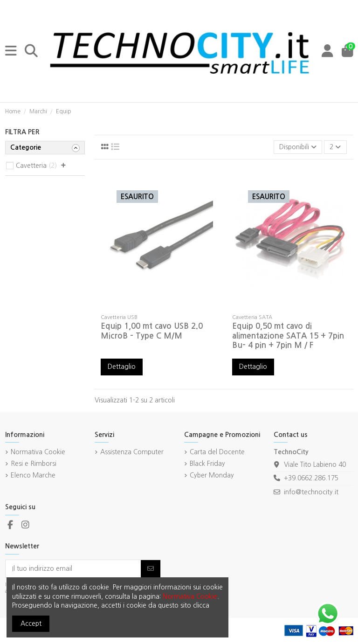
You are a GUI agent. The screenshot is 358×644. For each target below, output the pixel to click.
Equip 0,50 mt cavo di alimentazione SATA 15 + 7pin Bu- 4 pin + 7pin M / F (288, 336)
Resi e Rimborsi (34, 464)
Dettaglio (122, 367)
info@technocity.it (311, 492)
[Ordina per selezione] (298, 147)
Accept (31, 623)
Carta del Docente (217, 452)
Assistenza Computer (132, 452)
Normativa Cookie (38, 452)
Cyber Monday (212, 475)
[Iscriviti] (151, 569)
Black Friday (207, 464)
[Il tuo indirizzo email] (73, 569)
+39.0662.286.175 (311, 478)
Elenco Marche (33, 475)
